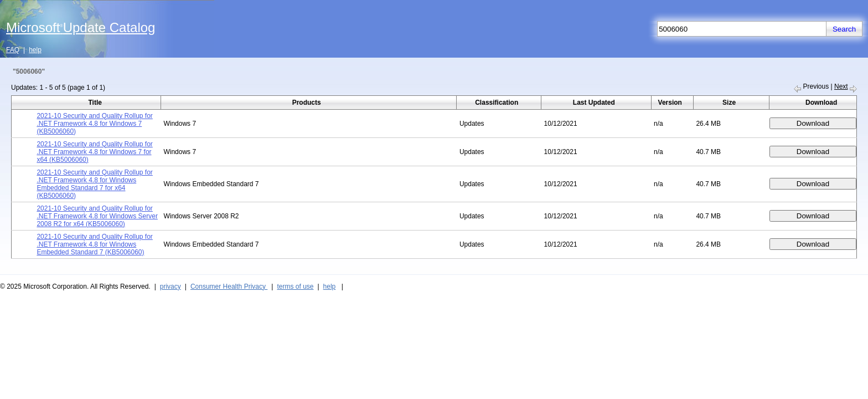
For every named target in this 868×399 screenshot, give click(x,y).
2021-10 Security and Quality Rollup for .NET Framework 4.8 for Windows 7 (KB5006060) (94, 124)
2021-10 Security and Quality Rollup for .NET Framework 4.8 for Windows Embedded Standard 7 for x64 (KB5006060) (94, 184)
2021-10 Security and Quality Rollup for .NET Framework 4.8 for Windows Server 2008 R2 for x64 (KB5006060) (97, 216)
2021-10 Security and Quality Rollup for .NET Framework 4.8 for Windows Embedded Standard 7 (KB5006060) (94, 244)
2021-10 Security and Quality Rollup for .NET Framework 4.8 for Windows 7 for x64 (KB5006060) (94, 152)
